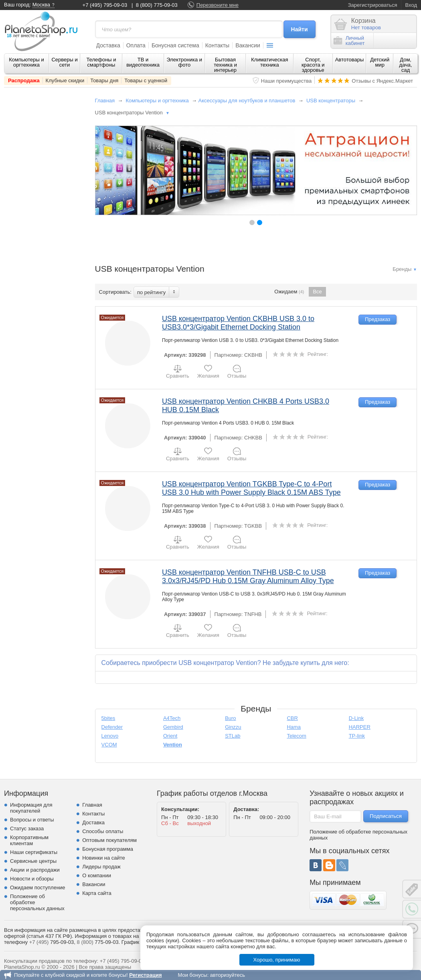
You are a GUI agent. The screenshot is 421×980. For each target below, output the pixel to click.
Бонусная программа (108, 849)
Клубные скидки (65, 80)
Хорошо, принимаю (277, 960)
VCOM (109, 745)
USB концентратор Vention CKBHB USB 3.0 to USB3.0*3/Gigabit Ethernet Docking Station (238, 323)
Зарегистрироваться (373, 5)
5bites (108, 718)
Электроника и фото (185, 62)
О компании (97, 875)
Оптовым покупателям (109, 840)
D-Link (356, 718)
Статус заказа (27, 829)
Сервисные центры (33, 861)
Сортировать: (115, 292)
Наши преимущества (286, 81)
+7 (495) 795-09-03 (105, 5)
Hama (294, 727)
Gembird (173, 727)
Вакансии (248, 45)
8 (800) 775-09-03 (157, 5)
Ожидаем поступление (38, 887)
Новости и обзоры (32, 879)
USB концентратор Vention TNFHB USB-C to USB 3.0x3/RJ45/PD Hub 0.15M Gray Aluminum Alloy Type (248, 576)
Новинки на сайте (104, 858)
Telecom (296, 736)
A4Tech (172, 718)
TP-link (357, 736)
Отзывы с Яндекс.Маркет (382, 81)
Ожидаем (289, 292)
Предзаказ (377, 319)
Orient (170, 736)
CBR (292, 718)
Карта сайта (97, 893)
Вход (411, 5)
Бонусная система (175, 45)
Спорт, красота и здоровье (313, 65)
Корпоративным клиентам (29, 840)
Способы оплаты (103, 831)
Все (317, 292)
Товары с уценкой (146, 80)
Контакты (217, 45)
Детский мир (380, 62)
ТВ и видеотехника (143, 62)
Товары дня (104, 80)
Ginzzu (233, 727)
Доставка (108, 45)
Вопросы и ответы (32, 820)
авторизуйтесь (228, 975)
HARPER (360, 727)
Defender (112, 727)
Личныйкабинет (349, 41)
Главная (105, 101)
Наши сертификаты (34, 852)
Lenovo (110, 736)
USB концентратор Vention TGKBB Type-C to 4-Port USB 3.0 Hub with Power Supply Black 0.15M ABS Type (251, 488)
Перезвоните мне (218, 5)
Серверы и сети (64, 62)
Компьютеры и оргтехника (26, 62)
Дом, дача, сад (406, 65)
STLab (233, 736)
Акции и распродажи (35, 870)
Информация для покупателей (31, 808)
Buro (230, 718)
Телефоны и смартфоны (101, 62)
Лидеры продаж (101, 867)
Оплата (136, 45)
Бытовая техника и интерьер (225, 65)
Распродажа (24, 80)
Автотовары (350, 60)
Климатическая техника (269, 62)
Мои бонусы (192, 975)
